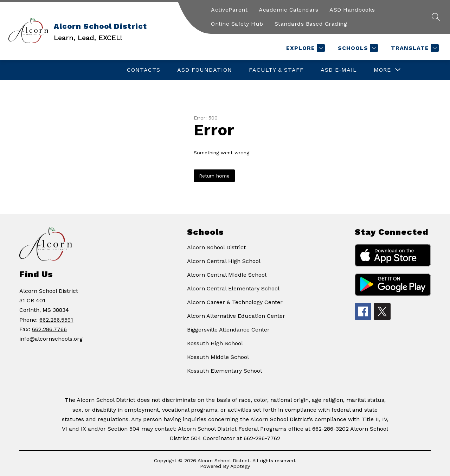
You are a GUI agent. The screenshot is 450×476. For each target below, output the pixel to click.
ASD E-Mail (339, 70)
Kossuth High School (215, 343)
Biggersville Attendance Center (228, 330)
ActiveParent (229, 10)
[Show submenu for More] (382, 70)
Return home (214, 176)
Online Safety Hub (237, 24)
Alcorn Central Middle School (227, 275)
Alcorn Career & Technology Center (235, 302)
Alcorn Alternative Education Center (236, 316)
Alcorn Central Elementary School (233, 288)
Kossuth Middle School (218, 357)
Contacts (144, 70)
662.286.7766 (49, 329)
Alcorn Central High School (224, 261)
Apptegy (240, 466)
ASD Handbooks (352, 10)
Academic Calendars (288, 10)
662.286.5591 (56, 320)
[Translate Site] (414, 48)
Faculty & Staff (276, 70)
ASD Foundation (205, 70)
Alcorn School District (216, 247)
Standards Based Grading (311, 24)
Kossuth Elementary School (224, 371)
